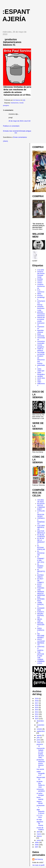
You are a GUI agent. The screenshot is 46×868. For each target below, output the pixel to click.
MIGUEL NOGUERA (41, 625)
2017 (37, 703)
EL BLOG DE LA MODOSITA (41, 541)
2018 (37, 701)
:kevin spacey (40, 798)
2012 (37, 714)
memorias (41, 336)
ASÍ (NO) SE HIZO (41, 501)
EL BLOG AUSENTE (41, 536)
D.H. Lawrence (41, 291)
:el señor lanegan (40, 794)
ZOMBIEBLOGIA (41, 662)
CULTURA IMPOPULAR (41, 527)
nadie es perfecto (40, 350)
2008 (37, 845)
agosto (39, 735)
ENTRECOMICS (41, 576)
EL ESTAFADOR (41, 553)
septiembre (41, 731)
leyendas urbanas (40, 331)
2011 (37, 716)
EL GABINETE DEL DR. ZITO (41, 560)
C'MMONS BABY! (41, 508)
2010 (37, 719)
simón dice (41, 378)
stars (39, 380)
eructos (40, 295)
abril (39, 832)
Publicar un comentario (11, 126)
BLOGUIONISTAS (41, 504)
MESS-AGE (40, 620)
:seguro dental (39, 802)
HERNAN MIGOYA (41, 593)
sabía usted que (41, 370)
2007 (37, 847)
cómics (40, 283)
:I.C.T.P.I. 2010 (39, 816)
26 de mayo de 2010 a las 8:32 (20, 121)
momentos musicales (41, 342)
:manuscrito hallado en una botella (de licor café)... (40, 753)
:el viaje (39, 819)
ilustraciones (15, 103)
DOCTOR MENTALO (41, 532)
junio (39, 740)
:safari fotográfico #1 (40, 773)
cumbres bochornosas (41, 286)
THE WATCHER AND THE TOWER (41, 656)
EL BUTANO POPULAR (41, 548)
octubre (40, 729)
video (39, 382)
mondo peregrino (41, 346)
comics (40, 281)
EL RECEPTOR (41, 571)
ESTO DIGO (39, 585)
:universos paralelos (40, 790)
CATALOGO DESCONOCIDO (41, 514)
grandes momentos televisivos (41, 314)
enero (39, 840)
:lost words (40, 769)
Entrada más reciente (11, 131)
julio (38, 738)
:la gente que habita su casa (40, 784)
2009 (37, 842)
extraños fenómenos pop (41, 308)
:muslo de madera (40, 829)
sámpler (40, 376)
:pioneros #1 (40, 745)
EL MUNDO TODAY (40, 566)
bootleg (40, 279)
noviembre (41, 725)
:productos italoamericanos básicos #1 (40, 763)
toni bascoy (39, 859)
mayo (39, 742)
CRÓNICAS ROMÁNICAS (41, 521)
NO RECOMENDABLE (41, 636)
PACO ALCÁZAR (41, 640)
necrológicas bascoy (41, 353)
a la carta (41, 270)
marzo (39, 834)
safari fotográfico (41, 373)
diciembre (40, 721)
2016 (37, 705)
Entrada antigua (25, 131)
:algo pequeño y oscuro (40, 811)
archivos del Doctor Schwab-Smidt (41, 274)
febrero (39, 836)
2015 (37, 707)
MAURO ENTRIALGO (41, 615)
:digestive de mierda (40, 824)
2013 (37, 712)
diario (39, 294)
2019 (37, 699)
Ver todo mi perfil (38, 865)
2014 (37, 710)
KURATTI (41, 612)
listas (39, 334)
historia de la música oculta (41, 319)
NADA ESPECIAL (41, 630)
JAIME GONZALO (41, 604)
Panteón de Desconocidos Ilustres (41, 360)
